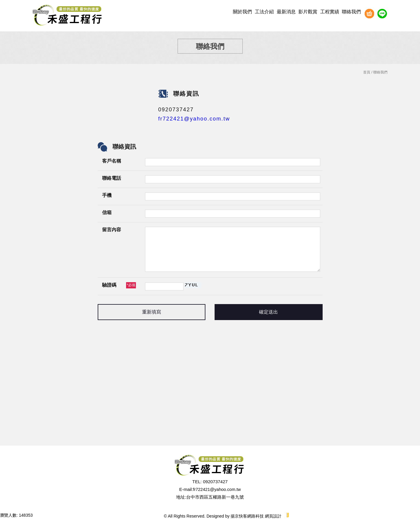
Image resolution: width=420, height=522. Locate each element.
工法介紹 (264, 12)
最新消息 (286, 12)
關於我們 (242, 12)
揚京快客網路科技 (247, 516)
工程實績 (330, 12)
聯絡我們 (351, 12)
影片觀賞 (308, 12)
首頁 (367, 72)
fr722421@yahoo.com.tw (194, 119)
